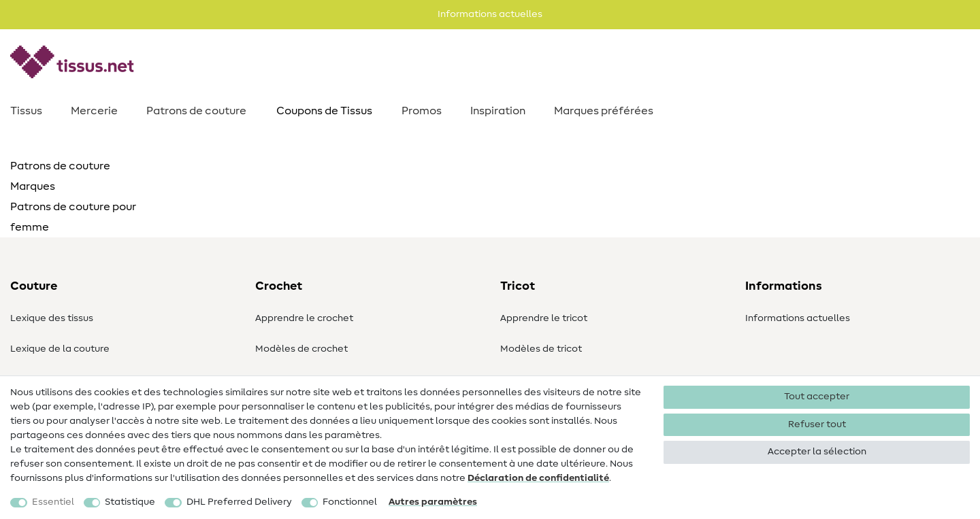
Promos (422, 111)
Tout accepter (817, 397)
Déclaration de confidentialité (538, 478)
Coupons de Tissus (324, 111)
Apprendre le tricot (544, 318)
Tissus (26, 111)
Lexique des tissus (52, 318)
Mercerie (94, 111)
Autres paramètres (433, 502)
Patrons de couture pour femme (73, 217)
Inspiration (498, 111)
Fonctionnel (350, 502)
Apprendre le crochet (304, 318)
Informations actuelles (798, 318)
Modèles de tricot (541, 349)
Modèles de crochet (301, 349)
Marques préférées (604, 111)
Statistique (130, 502)
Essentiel (53, 502)
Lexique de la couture (60, 349)
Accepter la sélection (817, 452)
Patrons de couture (196, 111)
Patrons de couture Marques (60, 176)
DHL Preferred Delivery (239, 502)
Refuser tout (817, 424)
